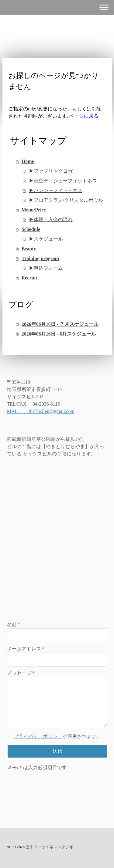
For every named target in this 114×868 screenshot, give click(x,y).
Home (28, 161)
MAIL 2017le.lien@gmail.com (41, 411)
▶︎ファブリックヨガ (51, 171)
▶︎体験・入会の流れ (51, 220)
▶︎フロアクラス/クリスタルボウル (66, 200)
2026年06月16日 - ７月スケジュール (60, 324)
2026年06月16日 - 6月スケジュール (59, 334)
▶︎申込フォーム (46, 268)
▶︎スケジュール (46, 239)
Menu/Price (34, 210)
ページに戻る (84, 116)
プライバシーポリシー (38, 736)
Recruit (29, 278)
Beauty (29, 249)
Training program (40, 258)
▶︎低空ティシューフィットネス (63, 181)
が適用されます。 (57, 736)
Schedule (31, 229)
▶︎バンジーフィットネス (56, 190)
